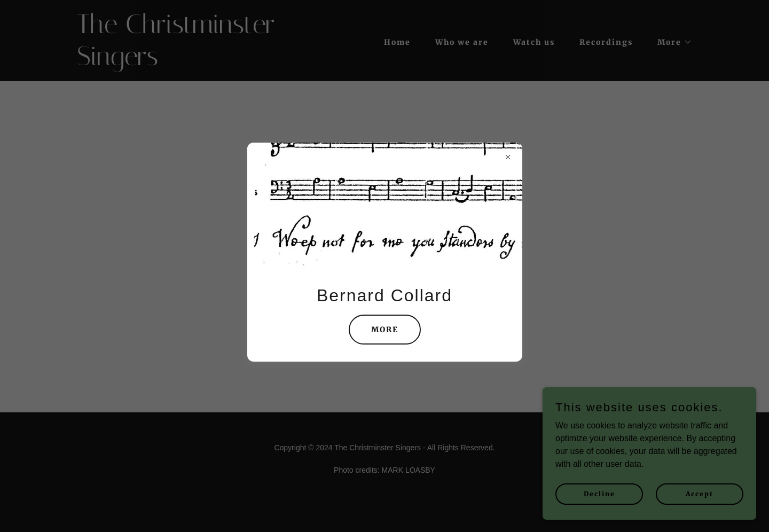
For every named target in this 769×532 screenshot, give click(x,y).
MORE (385, 330)
